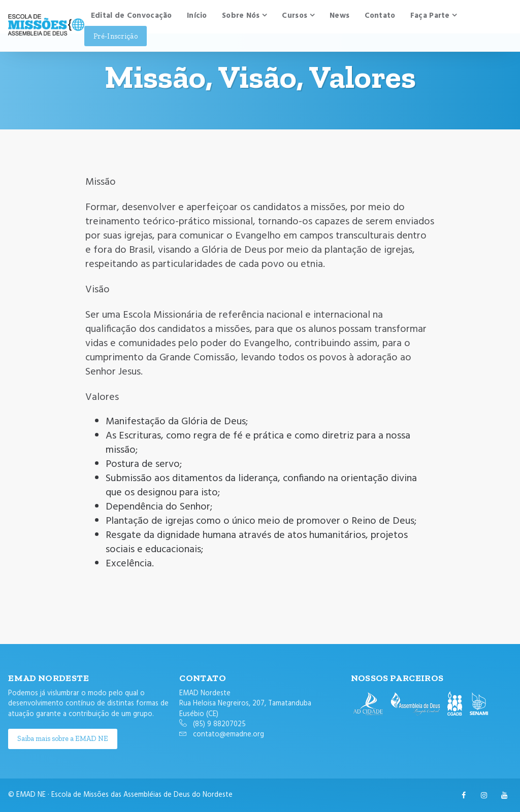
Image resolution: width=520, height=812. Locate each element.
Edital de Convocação (132, 16)
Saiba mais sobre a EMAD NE (63, 738)
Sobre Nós (241, 16)
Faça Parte (430, 16)
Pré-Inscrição (116, 36)
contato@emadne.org (229, 735)
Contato (380, 16)
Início (197, 16)
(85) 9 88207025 (219, 724)
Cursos (295, 16)
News (339, 16)
